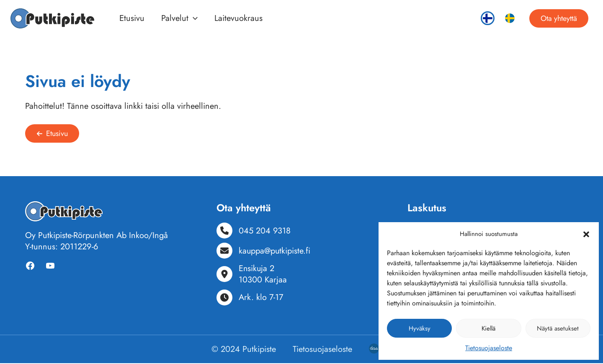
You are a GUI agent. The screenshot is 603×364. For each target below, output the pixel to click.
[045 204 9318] (254, 231)
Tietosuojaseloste (489, 348)
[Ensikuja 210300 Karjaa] (252, 275)
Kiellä (488, 328)
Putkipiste (259, 350)
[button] (586, 234)
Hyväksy (420, 328)
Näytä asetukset (558, 328)
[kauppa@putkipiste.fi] (264, 251)
